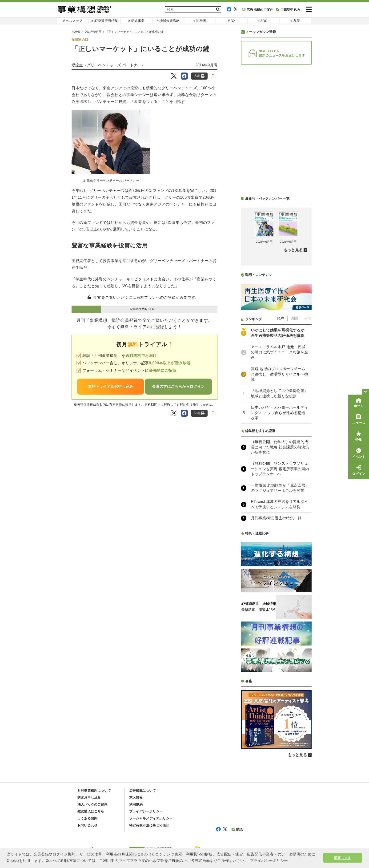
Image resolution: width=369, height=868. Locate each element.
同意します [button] (343, 858)
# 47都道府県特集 (105, 21)
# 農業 (295, 21)
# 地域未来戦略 (168, 21)
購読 (237, 829)
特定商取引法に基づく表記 (149, 825)
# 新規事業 (136, 21)
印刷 (199, 76)
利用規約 (136, 804)
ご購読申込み (288, 10)
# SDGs (263, 21)
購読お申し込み (89, 797)
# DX (232, 21)
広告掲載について (143, 791)
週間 (294, 318)
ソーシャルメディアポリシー (151, 818)
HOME (76, 32)
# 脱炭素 (200, 21)
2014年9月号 (93, 32)
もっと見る (293, 250)
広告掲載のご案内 (258, 10)
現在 (281, 318)
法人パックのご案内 (92, 804)
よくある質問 (87, 818)
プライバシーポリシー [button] (269, 861)
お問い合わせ (87, 825)
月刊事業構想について (94, 791)
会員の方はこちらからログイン (178, 386)
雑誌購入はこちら (91, 811)
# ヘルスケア (73, 21)
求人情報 (136, 797)
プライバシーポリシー (146, 811)
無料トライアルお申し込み (111, 386)
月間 (308, 318)
